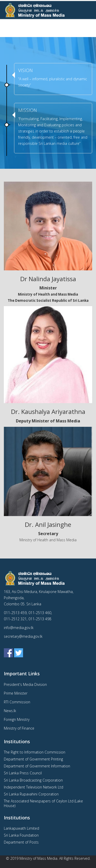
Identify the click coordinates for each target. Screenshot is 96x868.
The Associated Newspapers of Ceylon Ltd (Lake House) (43, 803)
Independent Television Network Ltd (34, 787)
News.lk (10, 711)
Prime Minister (16, 693)
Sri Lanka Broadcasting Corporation (33, 780)
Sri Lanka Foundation (21, 835)
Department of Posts (21, 842)
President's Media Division (25, 684)
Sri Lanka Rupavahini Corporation (31, 794)
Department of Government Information (37, 766)
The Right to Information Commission (35, 752)
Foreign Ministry (17, 719)
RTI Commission (17, 702)
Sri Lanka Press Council (23, 773)
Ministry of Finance (19, 728)
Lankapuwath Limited (22, 828)
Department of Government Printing (33, 759)
